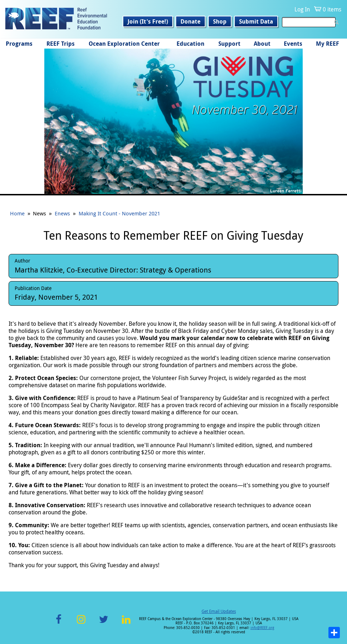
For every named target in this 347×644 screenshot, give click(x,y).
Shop (220, 21)
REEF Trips (61, 44)
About (262, 44)
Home (17, 213)
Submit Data (256, 21)
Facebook (59, 623)
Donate (190, 21)
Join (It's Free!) (148, 21)
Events (293, 44)
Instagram (81, 623)
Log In (302, 9)
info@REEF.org (262, 628)
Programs (19, 44)
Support (229, 44)
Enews (62, 213)
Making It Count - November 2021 (119, 213)
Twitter (104, 623)
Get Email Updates (219, 611)
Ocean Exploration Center (124, 44)
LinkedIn (126, 623)
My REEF (328, 44)
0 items (332, 9)
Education (190, 44)
